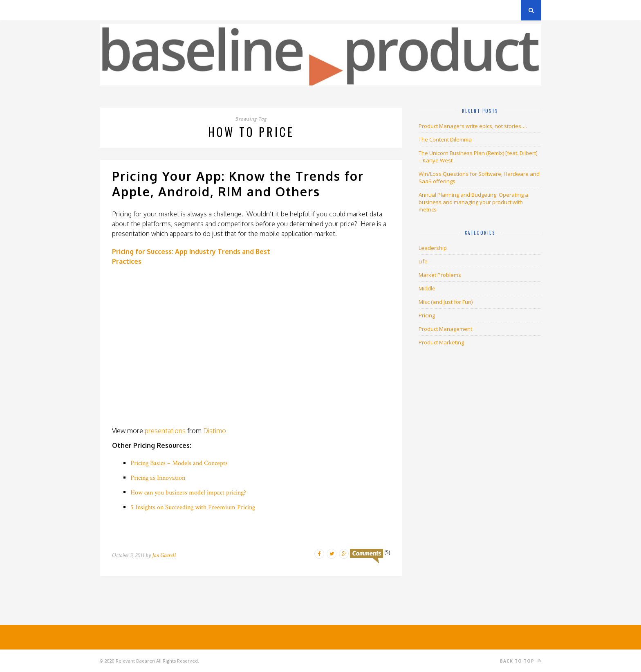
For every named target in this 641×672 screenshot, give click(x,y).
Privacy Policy (156, 10)
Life (423, 261)
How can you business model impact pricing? (188, 493)
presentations (165, 431)
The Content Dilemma (445, 139)
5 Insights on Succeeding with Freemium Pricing (193, 507)
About (198, 10)
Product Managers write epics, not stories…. (473, 126)
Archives (112, 10)
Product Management (445, 329)
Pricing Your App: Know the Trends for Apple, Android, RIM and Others (238, 184)
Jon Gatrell (164, 555)
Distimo (215, 431)
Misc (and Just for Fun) (446, 302)
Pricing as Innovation (158, 478)
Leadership (433, 248)
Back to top (521, 661)
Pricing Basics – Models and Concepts (179, 463)
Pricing (427, 315)
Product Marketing (441, 342)
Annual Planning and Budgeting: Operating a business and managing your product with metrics (473, 202)
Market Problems (440, 275)
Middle (427, 288)
